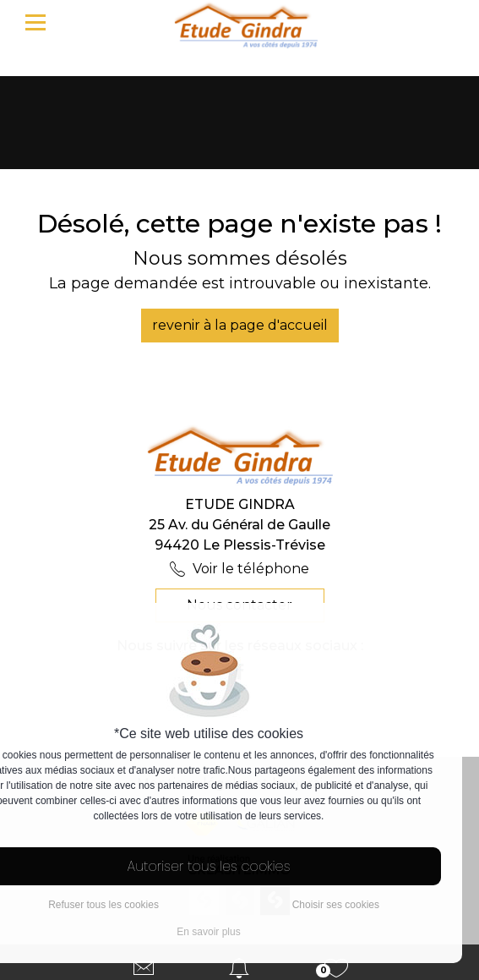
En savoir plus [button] (208, 932)
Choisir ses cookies (336, 905)
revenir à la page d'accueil (240, 325)
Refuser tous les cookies (103, 905)
